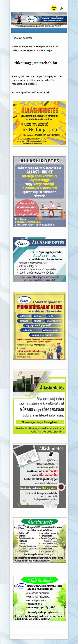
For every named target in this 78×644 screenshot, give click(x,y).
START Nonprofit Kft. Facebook (46, 8)
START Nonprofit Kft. (54, 8)
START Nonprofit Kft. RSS (62, 8)
